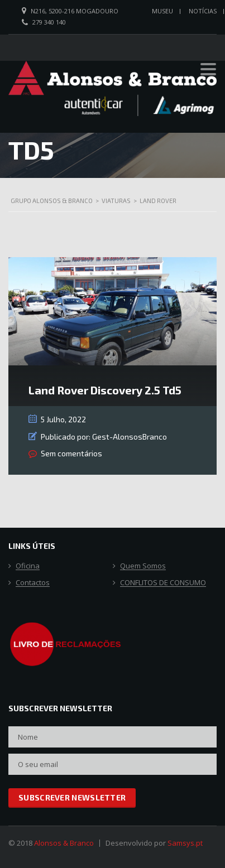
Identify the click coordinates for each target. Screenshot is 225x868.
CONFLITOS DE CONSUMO (163, 583)
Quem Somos (143, 566)
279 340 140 (49, 22)
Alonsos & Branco (64, 843)
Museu (162, 11)
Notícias (203, 11)
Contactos (33, 583)
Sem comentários (71, 453)
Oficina (28, 566)
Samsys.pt (185, 843)
